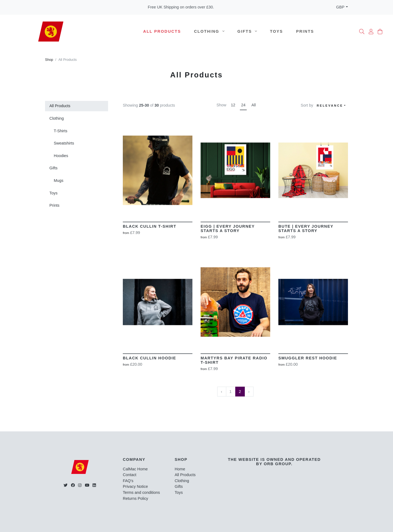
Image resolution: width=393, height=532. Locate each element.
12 (233, 105)
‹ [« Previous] (222, 392)
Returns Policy (136, 498)
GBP (340, 7)
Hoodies (61, 156)
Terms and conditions (141, 492)
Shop (49, 60)
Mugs (59, 181)
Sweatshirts (64, 143)
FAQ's (128, 481)
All (254, 105)
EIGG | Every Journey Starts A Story (228, 229)
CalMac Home (135, 469)
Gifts (247, 31)
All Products (162, 31)
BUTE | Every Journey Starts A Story (306, 229)
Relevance (330, 106)
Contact (130, 475)
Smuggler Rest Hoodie (308, 358)
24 (243, 105)
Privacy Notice (135, 486)
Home (180, 469)
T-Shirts (61, 131)
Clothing (209, 31)
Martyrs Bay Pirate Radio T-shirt (234, 360)
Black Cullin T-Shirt (150, 226)
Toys (276, 31)
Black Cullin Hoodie (149, 358)
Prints (305, 31)
